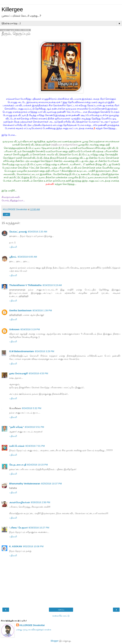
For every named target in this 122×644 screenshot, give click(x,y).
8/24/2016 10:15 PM (37, 465)
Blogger (55, 641)
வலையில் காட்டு (61, 616)
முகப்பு (61, 610)
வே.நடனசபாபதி (18, 465)
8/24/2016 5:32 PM (32, 408)
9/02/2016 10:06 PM (33, 546)
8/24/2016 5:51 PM (34, 427)
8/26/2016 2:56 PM (41, 502)
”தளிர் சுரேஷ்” (16, 427)
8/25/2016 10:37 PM (51, 484)
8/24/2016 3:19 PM (30, 329)
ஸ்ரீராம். (13, 257)
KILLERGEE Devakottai (32, 625)
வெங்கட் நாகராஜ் (18, 232)
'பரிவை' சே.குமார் (18, 528)
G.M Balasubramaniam (22, 351)
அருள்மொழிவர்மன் (20, 502)
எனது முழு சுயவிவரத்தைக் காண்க (34, 630)
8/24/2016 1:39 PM (42, 310)
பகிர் (6, 214)
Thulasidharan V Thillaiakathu (25, 285)
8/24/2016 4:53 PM (38, 373)
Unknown (14, 329)
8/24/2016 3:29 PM (44, 351)
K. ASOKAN (16, 546)
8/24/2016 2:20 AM (37, 232)
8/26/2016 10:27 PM (39, 528)
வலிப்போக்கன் (17, 446)
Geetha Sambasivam (20, 310)
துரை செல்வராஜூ (19, 373)
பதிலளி (13, 247)
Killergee (12, 9)
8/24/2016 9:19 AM (52, 285)
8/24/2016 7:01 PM (35, 446)
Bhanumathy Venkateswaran (25, 484)
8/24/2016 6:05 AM (27, 257)
